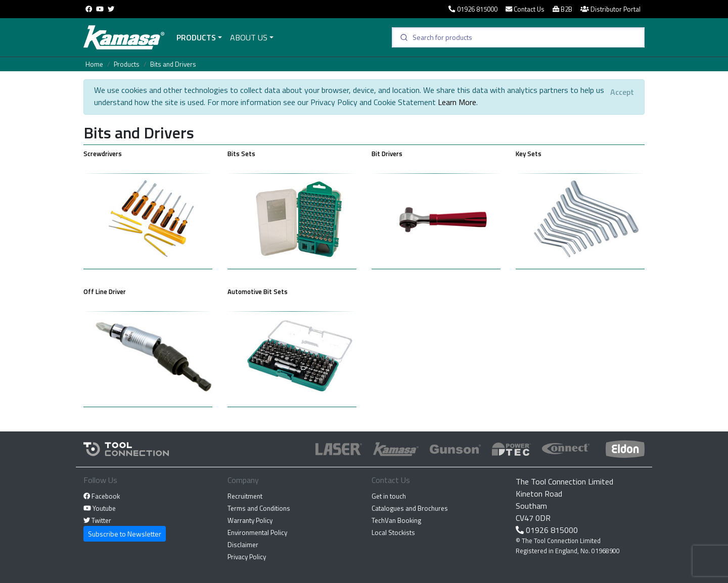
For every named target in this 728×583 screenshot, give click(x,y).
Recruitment (245, 496)
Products (196, 37)
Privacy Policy (247, 557)
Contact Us (525, 9)
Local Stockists (393, 532)
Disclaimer (243, 545)
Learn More (457, 102)
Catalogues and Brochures (410, 508)
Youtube (100, 508)
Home (94, 64)
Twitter (97, 520)
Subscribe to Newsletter (125, 534)
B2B (562, 9)
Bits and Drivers (173, 64)
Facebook (102, 496)
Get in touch (389, 496)
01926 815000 (473, 9)
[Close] (622, 92)
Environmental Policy (257, 532)
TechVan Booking (396, 520)
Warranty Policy (250, 520)
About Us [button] (249, 37)
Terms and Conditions (259, 508)
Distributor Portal (610, 9)
